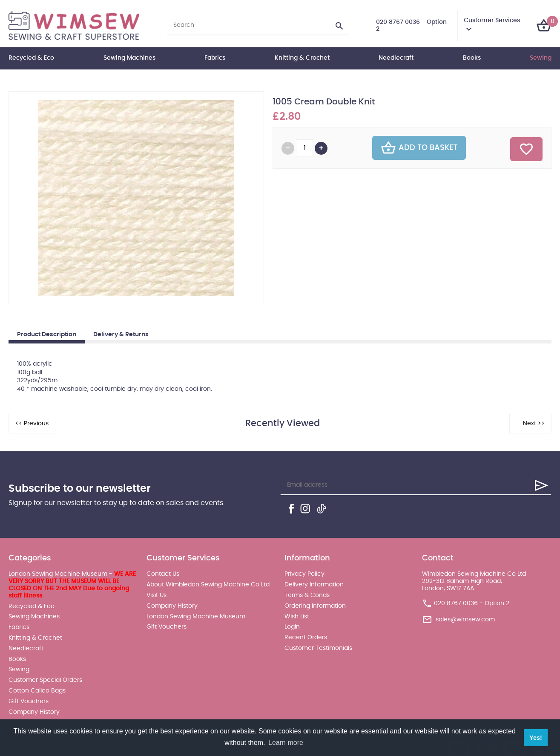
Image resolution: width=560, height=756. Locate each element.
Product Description (47, 335)
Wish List (297, 617)
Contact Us (163, 574)
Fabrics (215, 58)
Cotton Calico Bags (37, 691)
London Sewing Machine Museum (196, 617)
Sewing (541, 58)
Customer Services (492, 20)
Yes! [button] (536, 738)
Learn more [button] (286, 743)
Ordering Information (315, 606)
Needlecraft (396, 58)
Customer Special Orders (45, 680)
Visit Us (157, 595)
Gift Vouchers (29, 701)
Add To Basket (419, 148)
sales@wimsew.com (465, 620)
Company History (34, 712)
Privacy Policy (304, 574)
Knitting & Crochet (302, 58)
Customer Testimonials (318, 648)
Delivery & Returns (121, 335)
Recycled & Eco (31, 58)
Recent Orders (306, 638)
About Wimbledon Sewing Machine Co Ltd (208, 585)
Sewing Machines (129, 58)
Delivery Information (314, 585)
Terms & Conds (307, 595)
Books (472, 58)
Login (292, 627)
